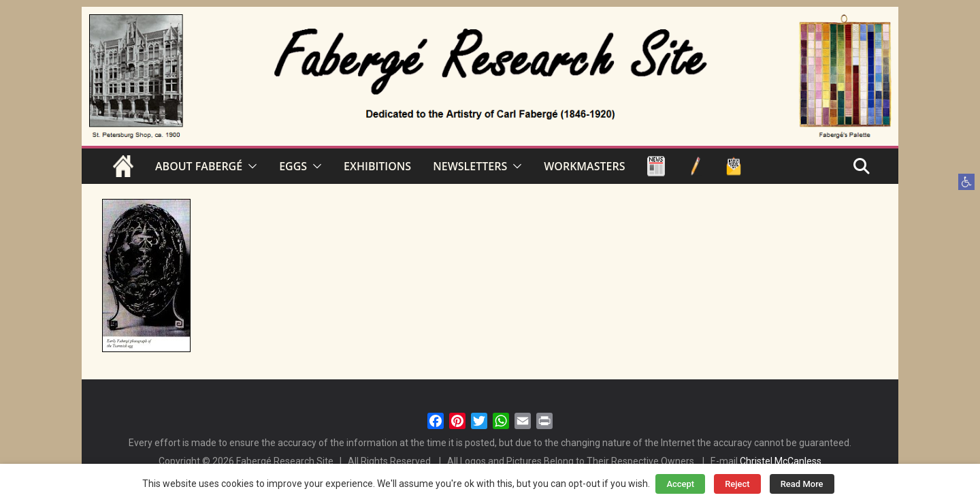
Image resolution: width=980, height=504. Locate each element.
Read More (802, 484)
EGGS (293, 166)
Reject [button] (737, 484)
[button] (966, 182)
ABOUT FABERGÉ (199, 166)
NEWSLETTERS (470, 166)
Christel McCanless (781, 461)
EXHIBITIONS (377, 166)
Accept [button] (680, 484)
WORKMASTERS (584, 166)
